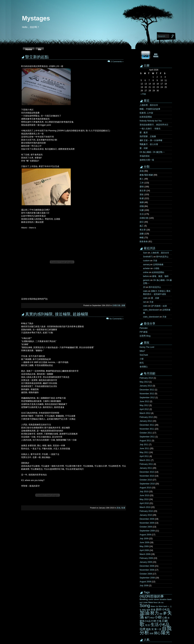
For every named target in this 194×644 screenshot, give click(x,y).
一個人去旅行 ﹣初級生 (150, 129)
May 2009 (144, 546)
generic (146, 280)
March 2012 (145, 413)
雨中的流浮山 (162, 257)
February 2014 (146, 378)
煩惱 (142, 206)
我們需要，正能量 (148, 136)
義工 (142, 226)
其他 (118, 508)
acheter (146, 268)
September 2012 (147, 398)
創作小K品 (163, 609)
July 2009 (144, 539)
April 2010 (144, 503)
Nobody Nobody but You (151, 121)
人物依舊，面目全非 (149, 105)
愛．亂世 (144, 133)
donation (163, 599)
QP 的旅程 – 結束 (159, 306)
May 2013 (144, 382)
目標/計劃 (116, 305)
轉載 (142, 238)
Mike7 (142, 351)
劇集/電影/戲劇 (146, 175)
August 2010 (145, 488)
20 (144, 287)
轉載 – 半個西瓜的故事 (150, 109)
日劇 (165, 621)
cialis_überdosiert (151, 310)
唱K (161, 614)
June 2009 (144, 542)
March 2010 (145, 507)
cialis (145, 291)
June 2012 (144, 401)
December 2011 (147, 425)
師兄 (142, 363)
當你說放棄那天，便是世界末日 (154, 125)
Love (145, 602)
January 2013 (146, 386)
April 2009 (144, 550)
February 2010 (146, 511)
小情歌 (156, 268)
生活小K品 (160, 625)
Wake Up (154, 606)
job (141, 602)
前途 (153, 610)
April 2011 (144, 456)
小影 (142, 359)
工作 (142, 183)
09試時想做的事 (152, 596)
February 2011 (146, 464)
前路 (148, 610)
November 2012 (147, 394)
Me (40, 49)
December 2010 (147, 472)
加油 (145, 613)
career (151, 599)
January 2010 (146, 515)
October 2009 (146, 527)
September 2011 (147, 437)
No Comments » (116, 319)
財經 (152, 633)
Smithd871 (148, 257)
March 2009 (145, 554)
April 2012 (144, 409)
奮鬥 (147, 618)
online (146, 272)
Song (145, 606)
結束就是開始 (146, 117)
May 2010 (144, 499)
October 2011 (146, 433)
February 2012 (146, 417)
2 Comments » (117, 61)
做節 (144, 610)
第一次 (158, 629)
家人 (142, 179)
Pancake (144, 328)
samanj (146, 265)
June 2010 (144, 495)
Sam (145, 253)
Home (29, 49)
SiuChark (144, 355)
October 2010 (146, 480)
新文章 (143, 191)
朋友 (142, 195)
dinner (157, 599)
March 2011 (145, 460)
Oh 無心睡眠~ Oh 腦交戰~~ (152, 152)
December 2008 (147, 566)
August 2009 (145, 535)
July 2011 (144, 445)
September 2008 (147, 578)
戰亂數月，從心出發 (149, 144)
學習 (152, 618)
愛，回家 (144, 148)
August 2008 (145, 582)
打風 (159, 621)
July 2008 (144, 586)
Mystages (36, 18)
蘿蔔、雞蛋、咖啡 (160, 276)
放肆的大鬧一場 (147, 160)
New (150, 602)
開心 (157, 633)
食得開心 (144, 367)
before (146, 276)
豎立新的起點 (37, 57)
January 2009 (146, 562)
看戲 (148, 629)
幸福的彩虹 (145, 156)
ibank (169, 599)
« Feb (143, 94)
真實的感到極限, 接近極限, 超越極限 (57, 314)
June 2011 (144, 448)
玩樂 (142, 210)
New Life (157, 602)
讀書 (123, 305)
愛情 (142, 187)
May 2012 (144, 405)
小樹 (158, 617)
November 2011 (147, 429)
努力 (154, 613)
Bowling (144, 599)
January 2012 (146, 421)
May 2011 (144, 452)
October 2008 (146, 574)
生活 (142, 214)
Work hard (163, 606)
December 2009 (147, 519)
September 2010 (147, 484)
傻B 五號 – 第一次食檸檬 (151, 140)
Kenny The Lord (147, 347)
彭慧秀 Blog (145, 336)
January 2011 (146, 468)
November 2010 (147, 476)
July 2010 (144, 492)
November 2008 (147, 570)
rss (162, 602)
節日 (142, 222)
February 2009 (146, 558)
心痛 (165, 618)
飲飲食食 (144, 242)
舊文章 (143, 230)
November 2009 (147, 523)
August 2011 (145, 441)
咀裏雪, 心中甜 (146, 113)
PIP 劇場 (144, 332)
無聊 (142, 202)
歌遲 (123, 508)
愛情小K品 (145, 621)
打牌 (154, 621)
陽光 (166, 633)
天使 (155, 261)
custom (146, 261)
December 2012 (147, 390)
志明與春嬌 (158, 265)
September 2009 (147, 531)
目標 (143, 629)
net (144, 302)
